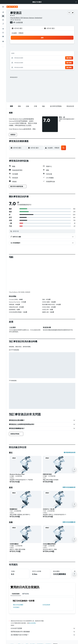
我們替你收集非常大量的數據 (43, 632)
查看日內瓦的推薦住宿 (69, 522)
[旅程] (3, 42)
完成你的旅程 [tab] (16, 594)
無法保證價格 (32, 623)
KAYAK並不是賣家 (43, 628)
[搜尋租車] (3, 20)
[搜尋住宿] (3, 16)
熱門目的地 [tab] (26, 594)
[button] (76, 2)
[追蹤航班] (3, 33)
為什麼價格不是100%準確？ (43, 635)
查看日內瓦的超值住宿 (69, 487)
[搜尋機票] (3, 12)
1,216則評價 (19, 22)
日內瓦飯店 (16, 607)
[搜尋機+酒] (3, 24)
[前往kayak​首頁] (12, 7)
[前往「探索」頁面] (3, 29)
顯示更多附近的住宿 (70, 452)
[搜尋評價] (44, 231)
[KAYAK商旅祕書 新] (3, 36)
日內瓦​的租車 (46, 605)
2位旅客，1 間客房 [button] (17, 33)
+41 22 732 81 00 (15, 20)
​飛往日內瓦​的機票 (18, 605)
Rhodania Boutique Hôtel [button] (17, 474)
